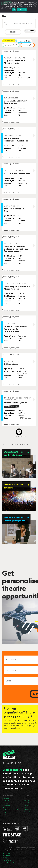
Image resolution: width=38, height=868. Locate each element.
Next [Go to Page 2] (20, 431)
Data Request (7, 855)
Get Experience (7, 803)
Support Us (27, 801)
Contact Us (27, 810)
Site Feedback (28, 812)
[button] (9, 41)
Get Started (6, 799)
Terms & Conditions (9, 862)
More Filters (30, 31)
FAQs (25, 807)
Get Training (6, 801)
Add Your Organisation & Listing (10, 811)
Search (13, 32)
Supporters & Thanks (28, 804)
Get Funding (6, 805)
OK (14, 10)
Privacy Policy (7, 858)
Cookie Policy (7, 860)
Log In (4, 814)
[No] (35, 6)
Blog (4, 808)
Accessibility (6, 853)
